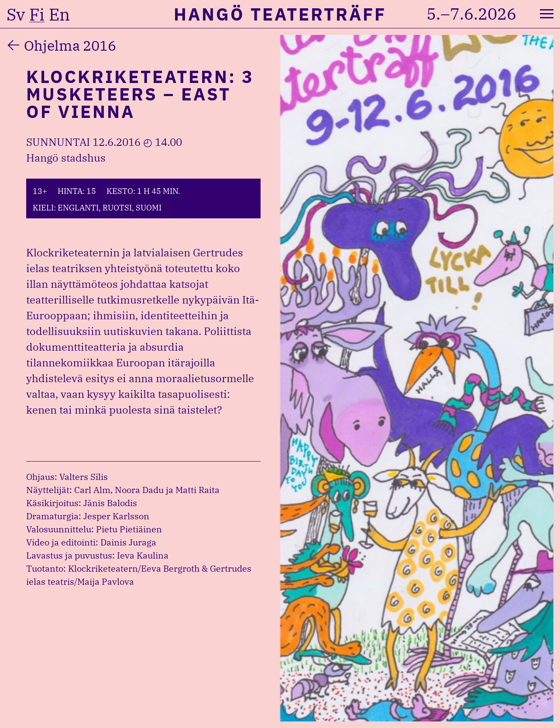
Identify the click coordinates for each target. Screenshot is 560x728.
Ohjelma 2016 (70, 45)
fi (37, 14)
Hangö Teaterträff (280, 14)
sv (16, 14)
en (59, 14)
